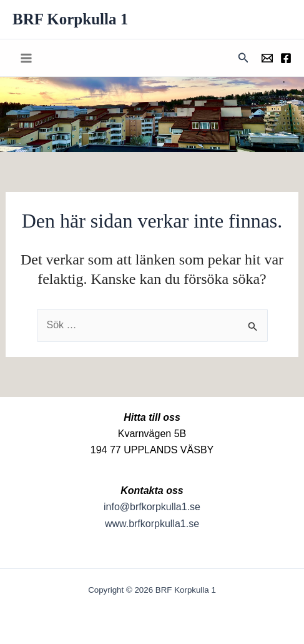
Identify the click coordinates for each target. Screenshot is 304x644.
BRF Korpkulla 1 (70, 19)
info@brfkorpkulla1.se (152, 507)
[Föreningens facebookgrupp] (286, 58)
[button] (243, 58)
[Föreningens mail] (267, 58)
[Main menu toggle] (26, 58)
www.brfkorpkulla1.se (152, 524)
